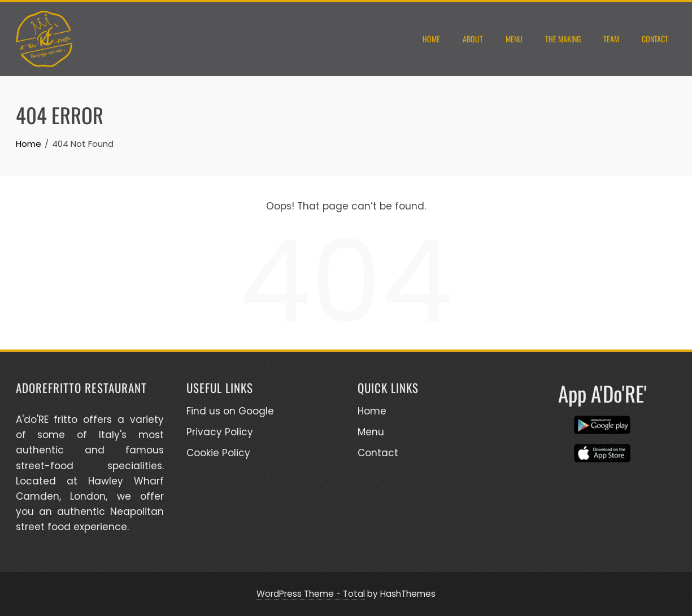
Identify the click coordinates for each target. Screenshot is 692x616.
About (473, 39)
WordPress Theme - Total (311, 594)
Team (611, 39)
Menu (514, 39)
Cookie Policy (218, 453)
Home (431, 39)
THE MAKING (563, 39)
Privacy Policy (220, 432)
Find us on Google (230, 411)
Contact (655, 39)
